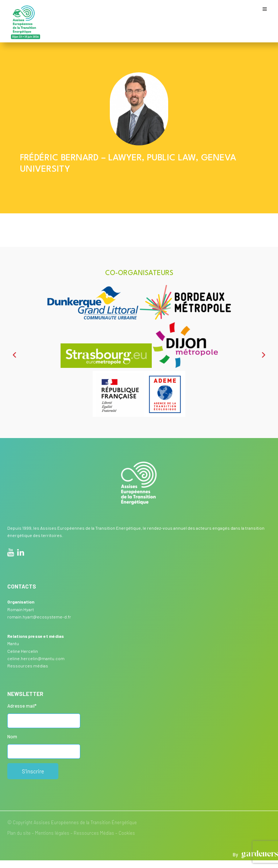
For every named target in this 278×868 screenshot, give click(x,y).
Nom (12, 736)
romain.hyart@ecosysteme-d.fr (39, 617)
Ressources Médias (94, 833)
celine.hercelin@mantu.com (36, 658)
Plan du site (19, 833)
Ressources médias (28, 666)
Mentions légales (52, 833)
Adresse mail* (22, 706)
